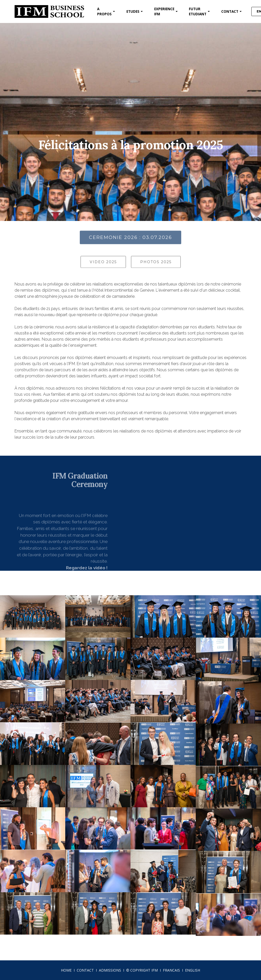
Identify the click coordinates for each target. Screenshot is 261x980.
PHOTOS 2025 (156, 269)
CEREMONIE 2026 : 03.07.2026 (130, 245)
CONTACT (230, 11)
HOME (66, 970)
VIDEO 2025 (103, 269)
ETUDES (133, 11)
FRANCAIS (171, 970)
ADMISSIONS (110, 970)
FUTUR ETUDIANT (198, 11)
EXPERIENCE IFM (164, 11)
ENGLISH (193, 970)
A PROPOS (104, 11)
